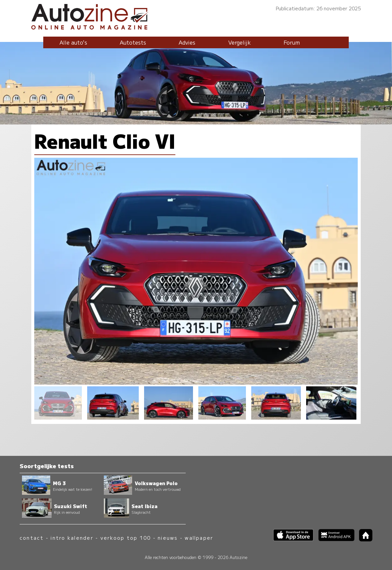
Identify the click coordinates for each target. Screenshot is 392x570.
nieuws (168, 538)
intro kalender (72, 538)
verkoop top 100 (126, 538)
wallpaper (199, 538)
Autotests (133, 42)
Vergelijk (240, 42)
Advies (187, 42)
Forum (292, 42)
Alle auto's (73, 42)
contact (32, 538)
